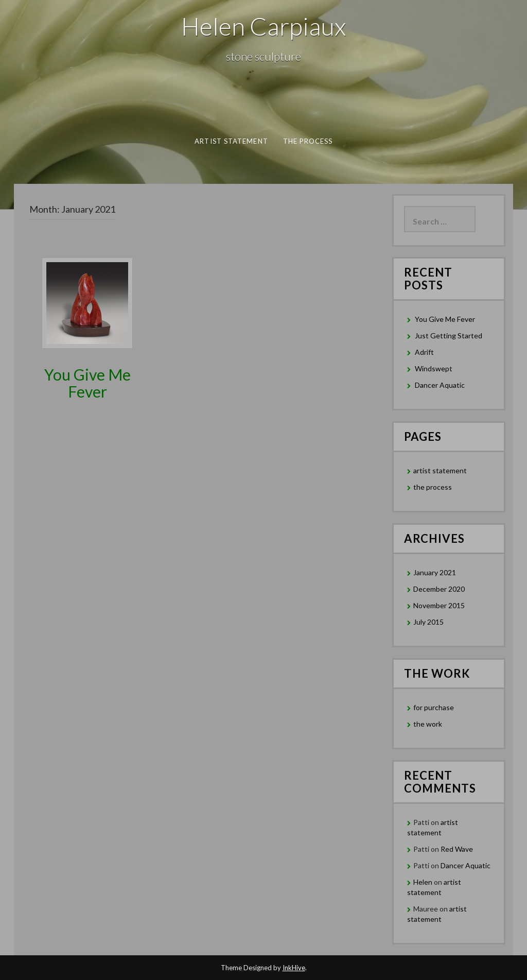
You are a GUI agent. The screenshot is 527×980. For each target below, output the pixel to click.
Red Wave (457, 849)
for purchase (434, 707)
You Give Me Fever (87, 383)
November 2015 (439, 605)
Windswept (434, 368)
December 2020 (439, 589)
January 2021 (435, 572)
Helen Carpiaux (263, 26)
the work (428, 724)
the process (308, 141)
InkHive (294, 968)
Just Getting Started (449, 336)
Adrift (424, 352)
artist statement (231, 141)
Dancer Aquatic (440, 385)
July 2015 (428, 622)
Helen (423, 882)
